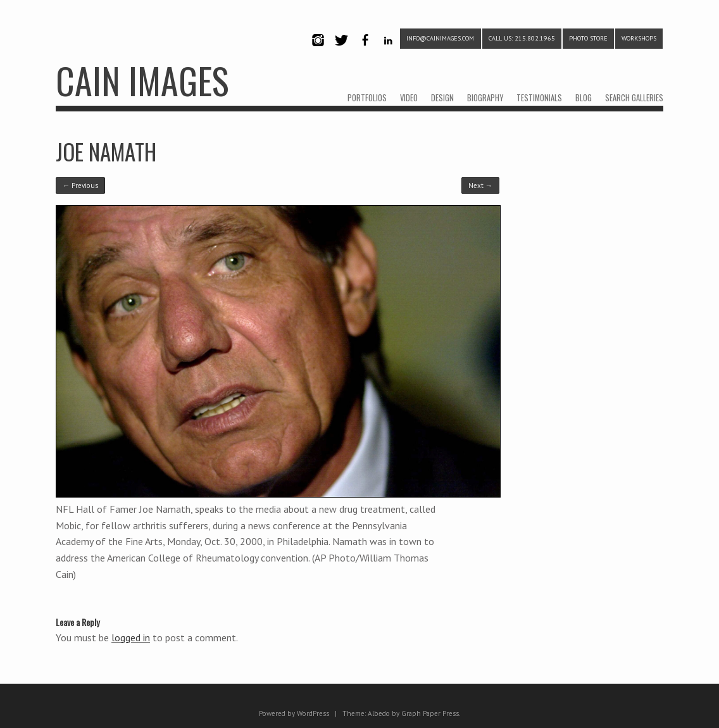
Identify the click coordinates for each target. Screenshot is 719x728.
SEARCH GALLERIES (634, 98)
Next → (480, 185)
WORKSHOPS (639, 38)
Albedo (379, 713)
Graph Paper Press (430, 713)
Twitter (341, 51)
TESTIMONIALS (539, 98)
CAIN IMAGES (142, 80)
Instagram (318, 51)
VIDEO (409, 98)
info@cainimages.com (440, 38)
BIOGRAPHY (485, 98)
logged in (131, 637)
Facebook (365, 51)
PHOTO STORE (588, 38)
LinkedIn (388, 51)
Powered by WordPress (294, 713)
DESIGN (442, 98)
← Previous (80, 185)
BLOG (584, 98)
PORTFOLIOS (367, 98)
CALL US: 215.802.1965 (522, 38)
